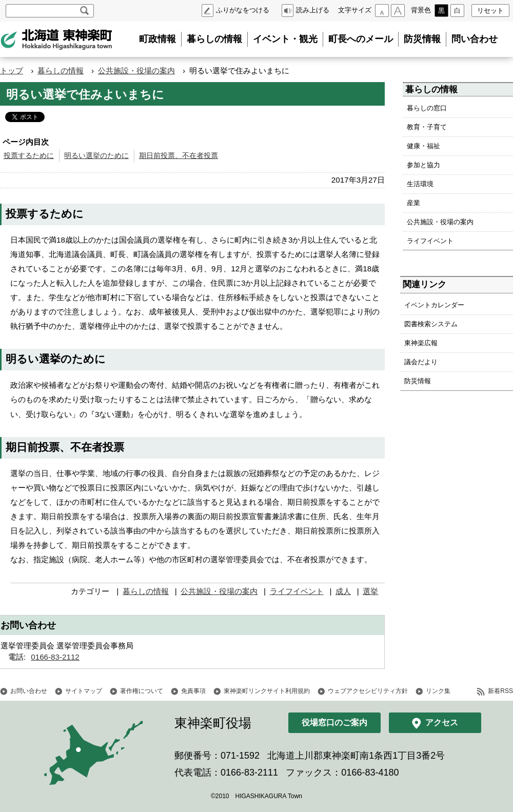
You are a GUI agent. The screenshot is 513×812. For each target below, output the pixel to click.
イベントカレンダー (434, 305)
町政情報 (157, 39)
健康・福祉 (423, 146)
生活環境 (420, 184)
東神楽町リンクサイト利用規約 (267, 691)
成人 (343, 591)
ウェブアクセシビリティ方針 (368, 691)
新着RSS (500, 691)
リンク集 (438, 691)
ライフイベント (297, 591)
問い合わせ (475, 39)
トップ (12, 71)
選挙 (370, 591)
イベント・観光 (285, 39)
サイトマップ (84, 691)
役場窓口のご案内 (334, 722)
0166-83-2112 (55, 657)
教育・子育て (427, 127)
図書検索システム (431, 324)
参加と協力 (423, 165)
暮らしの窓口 (427, 108)
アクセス (442, 722)
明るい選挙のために (96, 156)
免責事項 (193, 691)
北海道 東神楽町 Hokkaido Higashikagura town (56, 39)
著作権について (142, 691)
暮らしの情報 (214, 39)
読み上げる (313, 10)
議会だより (421, 362)
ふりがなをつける (243, 10)
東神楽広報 (421, 343)
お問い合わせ (29, 691)
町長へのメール (361, 39)
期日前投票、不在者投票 (179, 156)
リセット (490, 11)
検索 (84, 11)
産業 (413, 203)
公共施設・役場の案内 (136, 71)
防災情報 (422, 39)
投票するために (29, 156)
